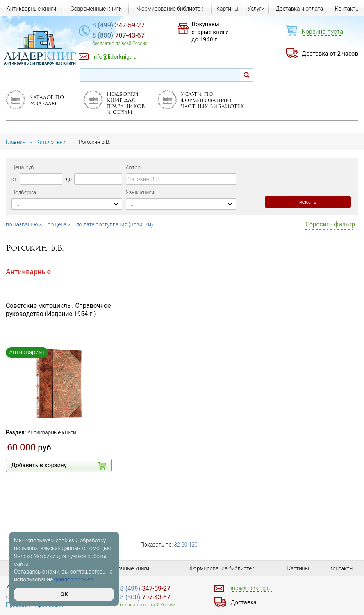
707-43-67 (123, 36)
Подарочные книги (126, 568)
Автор (133, 167)
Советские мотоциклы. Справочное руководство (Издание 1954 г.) (58, 310)
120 (194, 545)
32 (177, 545)
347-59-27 (123, 25)
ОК (64, 594)
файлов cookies (74, 579)
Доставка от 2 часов (330, 54)
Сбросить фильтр (330, 224)
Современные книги (96, 9)
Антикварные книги (52, 432)
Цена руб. (23, 167)
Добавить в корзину (59, 466)
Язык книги (140, 192)
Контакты (347, 9)
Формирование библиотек (170, 9)
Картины (227, 9)
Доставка (244, 602)
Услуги (256, 9)
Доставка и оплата (300, 9)
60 (185, 545)
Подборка (24, 192)
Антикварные (28, 272)
